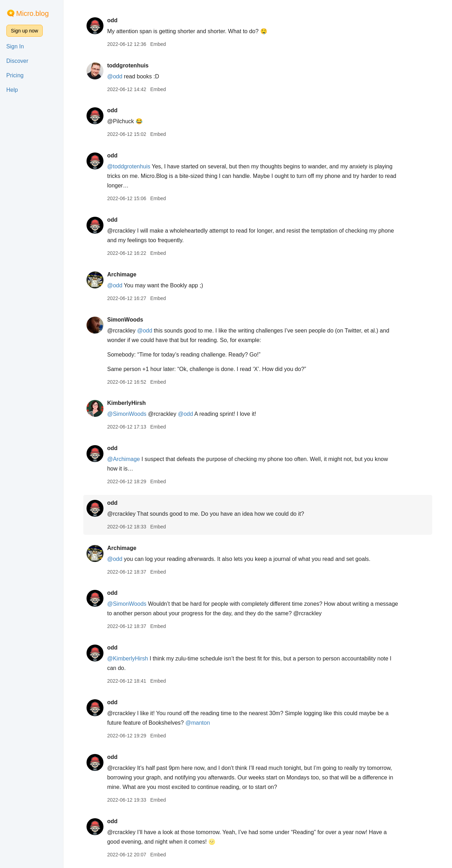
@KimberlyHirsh (127, 659)
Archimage (122, 274)
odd (112, 20)
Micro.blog (32, 13)
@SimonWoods (127, 414)
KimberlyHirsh (126, 403)
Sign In (15, 46)
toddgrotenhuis (128, 65)
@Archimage (123, 459)
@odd (115, 76)
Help (12, 90)
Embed (158, 44)
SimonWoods (125, 320)
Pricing (15, 75)
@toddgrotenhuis (129, 166)
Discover (17, 61)
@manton (198, 723)
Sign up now (25, 31)
